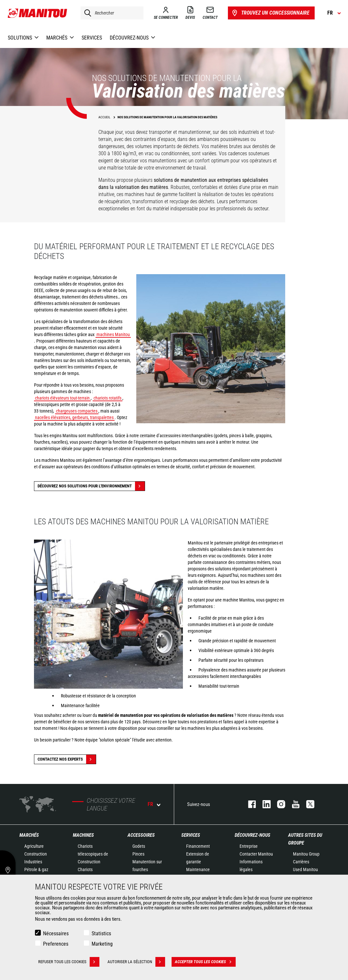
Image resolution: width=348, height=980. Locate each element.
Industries (33, 862)
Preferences (56, 944)
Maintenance (198, 869)
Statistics (101, 933)
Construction (36, 854)
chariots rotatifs (107, 398)
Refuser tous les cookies (69, 962)
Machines (83, 835)
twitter (307, 804)
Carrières (301, 862)
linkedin (263, 804)
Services (191, 835)
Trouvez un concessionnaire (270, 13)
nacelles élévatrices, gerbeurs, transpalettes (74, 417)
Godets (139, 846)
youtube (292, 804)
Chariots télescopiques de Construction (93, 854)
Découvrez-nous (253, 835)
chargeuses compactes (77, 411)
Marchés (29, 835)
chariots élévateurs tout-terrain (62, 398)
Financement (198, 846)
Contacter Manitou (256, 854)
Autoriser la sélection (136, 962)
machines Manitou (113, 334)
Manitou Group (306, 854)
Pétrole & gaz (36, 869)
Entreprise (249, 846)
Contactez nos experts (67, 759)
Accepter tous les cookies (205, 962)
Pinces (138, 854)
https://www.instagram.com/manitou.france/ (278, 804)
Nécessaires (56, 933)
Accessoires (141, 835)
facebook (249, 804)
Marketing (102, 944)
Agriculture (34, 846)
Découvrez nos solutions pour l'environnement (91, 486)
